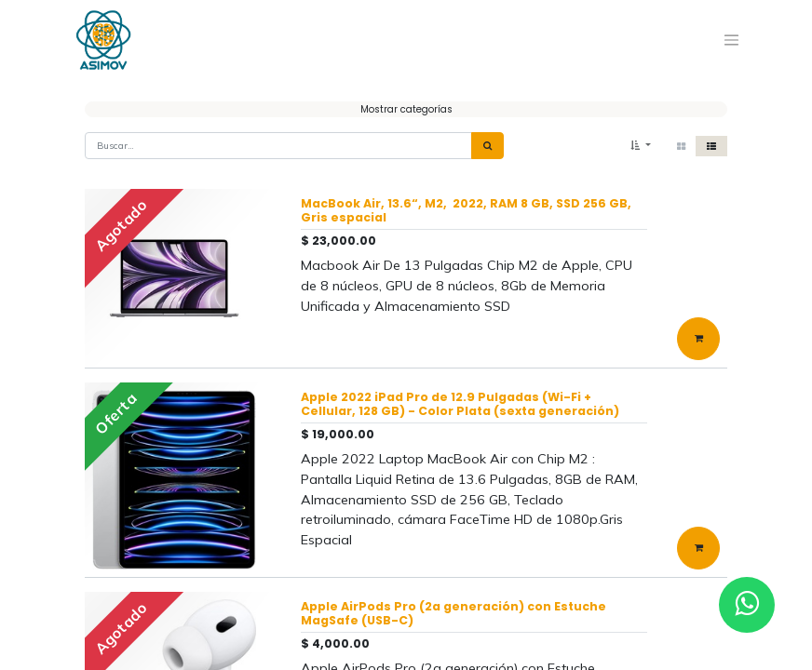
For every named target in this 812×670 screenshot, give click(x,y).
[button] (641, 146)
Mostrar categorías (406, 109)
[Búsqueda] (487, 146)
